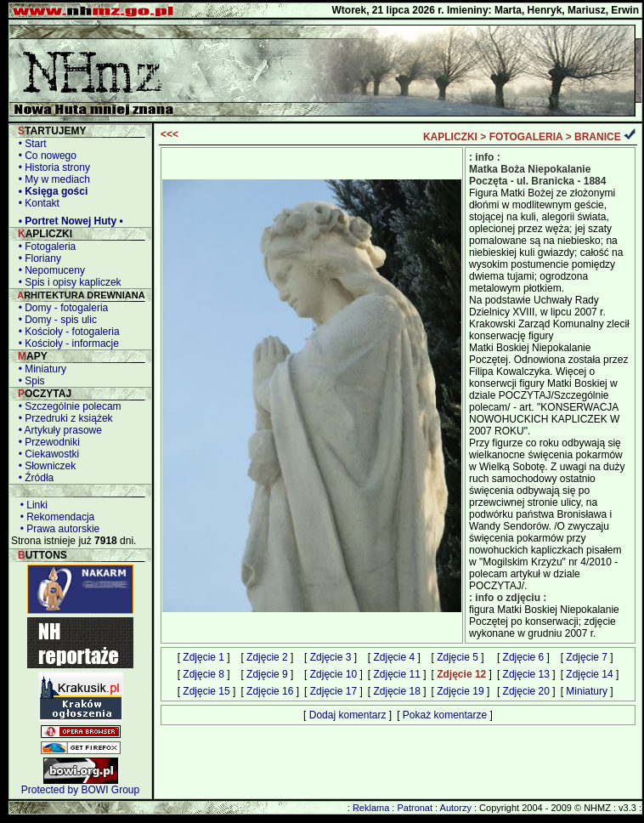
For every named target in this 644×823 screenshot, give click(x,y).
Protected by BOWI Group (80, 790)
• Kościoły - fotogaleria (66, 332)
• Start (30, 144)
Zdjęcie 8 (203, 674)
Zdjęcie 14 (589, 674)
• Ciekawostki (46, 454)
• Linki (31, 505)
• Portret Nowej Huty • (68, 221)
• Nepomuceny (49, 270)
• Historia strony (51, 167)
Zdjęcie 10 (333, 674)
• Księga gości (50, 191)
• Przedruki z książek (63, 418)
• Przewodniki (46, 442)
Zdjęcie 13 (526, 674)
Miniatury (587, 691)
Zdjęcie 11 (396, 674)
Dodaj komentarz (348, 715)
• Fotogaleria (44, 247)
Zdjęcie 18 (396, 691)
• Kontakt (36, 203)
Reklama (371, 808)
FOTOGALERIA (526, 137)
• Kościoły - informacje (66, 343)
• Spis (29, 381)
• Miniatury (40, 369)
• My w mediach (51, 179)
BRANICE (598, 137)
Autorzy (456, 808)
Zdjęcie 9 (267, 674)
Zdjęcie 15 (206, 691)
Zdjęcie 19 (460, 691)
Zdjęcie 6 (524, 657)
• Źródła (33, 478)
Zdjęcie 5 (458, 657)
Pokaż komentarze (445, 715)
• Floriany (37, 258)
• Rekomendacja (54, 517)
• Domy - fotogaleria (60, 308)
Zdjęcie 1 (203, 657)
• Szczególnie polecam (67, 406)
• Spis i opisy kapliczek (67, 282)
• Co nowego (45, 156)
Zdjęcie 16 (270, 691)
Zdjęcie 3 (331, 657)
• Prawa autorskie (57, 529)
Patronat (415, 808)
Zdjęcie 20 (526, 691)
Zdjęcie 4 (394, 657)
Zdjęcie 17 (333, 691)
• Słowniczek (44, 466)
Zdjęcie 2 (267, 657)
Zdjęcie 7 (587, 657)
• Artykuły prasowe (57, 430)
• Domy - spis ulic (55, 320)
